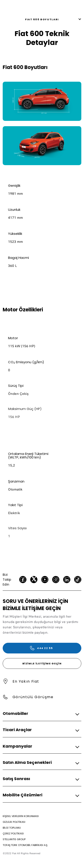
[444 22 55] (42, 648)
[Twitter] (34, 580)
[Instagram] (56, 580)
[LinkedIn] (67, 580)
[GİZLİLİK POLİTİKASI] (14, 822)
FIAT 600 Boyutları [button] (42, 19)
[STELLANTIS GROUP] (14, 839)
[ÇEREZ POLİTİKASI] (13, 834)
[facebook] (23, 580)
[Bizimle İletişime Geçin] (42, 663)
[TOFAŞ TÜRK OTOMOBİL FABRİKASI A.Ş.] (25, 845)
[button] (41, 714)
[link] (42, 101)
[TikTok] (78, 580)
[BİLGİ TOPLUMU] (12, 828)
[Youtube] (45, 580)
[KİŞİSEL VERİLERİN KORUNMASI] (21, 816)
